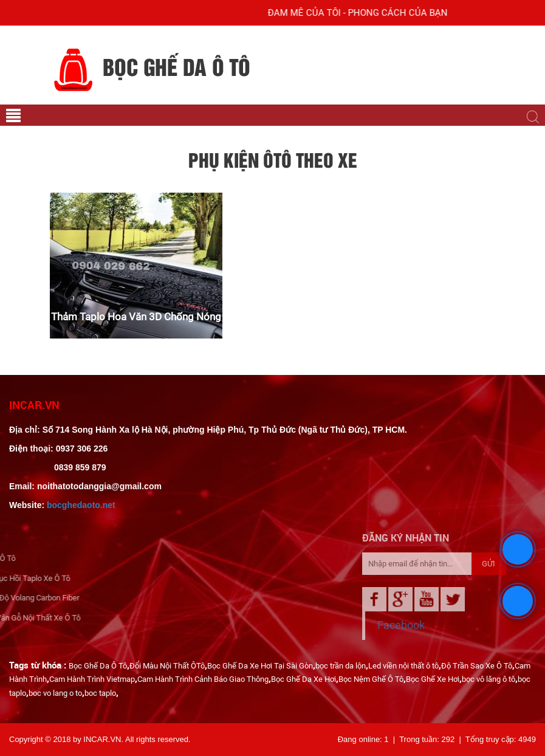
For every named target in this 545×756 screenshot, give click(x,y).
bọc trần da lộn (341, 666)
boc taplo (100, 693)
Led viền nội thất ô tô (403, 666)
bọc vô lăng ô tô (488, 679)
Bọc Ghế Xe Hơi (433, 679)
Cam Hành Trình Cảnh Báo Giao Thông (203, 679)
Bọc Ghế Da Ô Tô (98, 666)
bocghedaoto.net (81, 505)
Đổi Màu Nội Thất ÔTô (167, 666)
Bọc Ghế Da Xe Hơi (303, 679)
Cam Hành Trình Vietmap (92, 679)
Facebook (453, 625)
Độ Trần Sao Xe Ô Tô (477, 666)
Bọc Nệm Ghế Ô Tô (371, 679)
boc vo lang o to (55, 693)
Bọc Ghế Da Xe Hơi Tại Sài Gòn (260, 666)
